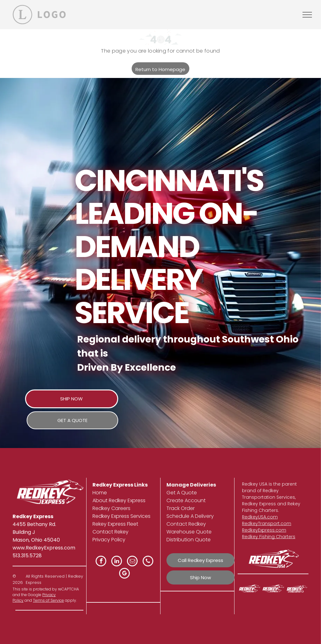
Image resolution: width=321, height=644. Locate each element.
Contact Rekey (111, 532)
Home (100, 493)
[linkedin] (117, 562)
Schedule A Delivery (190, 516)
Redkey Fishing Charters (269, 537)
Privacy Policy (109, 540)
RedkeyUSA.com (260, 517)
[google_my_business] (124, 574)
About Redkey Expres (118, 500)
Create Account (186, 500)
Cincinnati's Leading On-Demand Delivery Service (169, 247)
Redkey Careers (111, 508)
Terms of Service (48, 600)
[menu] (307, 15)
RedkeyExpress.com (264, 530)
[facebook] (101, 562)
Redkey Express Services (121, 516)
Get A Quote (182, 493)
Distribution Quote (189, 540)
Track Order (181, 508)
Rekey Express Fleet (115, 524)
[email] (132, 562)
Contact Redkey (186, 524)
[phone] (148, 562)
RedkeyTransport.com (267, 523)
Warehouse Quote (189, 532)
